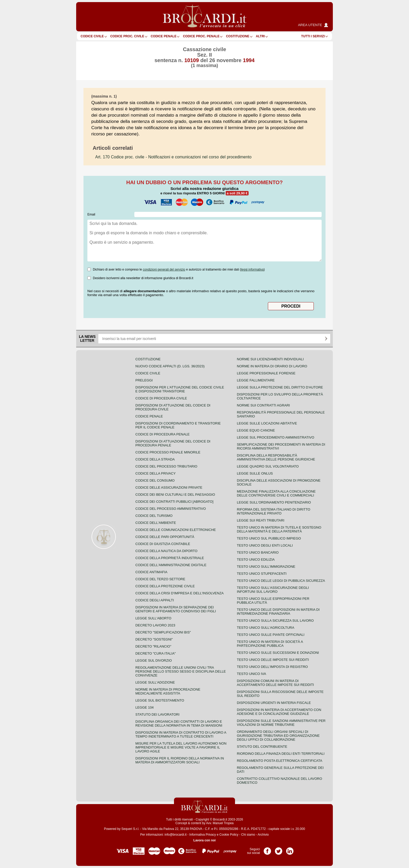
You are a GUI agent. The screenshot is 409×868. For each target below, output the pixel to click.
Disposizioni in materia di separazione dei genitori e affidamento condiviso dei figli (176, 609)
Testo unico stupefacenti (262, 574)
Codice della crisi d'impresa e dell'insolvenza (180, 593)
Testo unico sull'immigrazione (266, 567)
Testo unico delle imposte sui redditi (273, 660)
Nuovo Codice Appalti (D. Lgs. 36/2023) (170, 366)
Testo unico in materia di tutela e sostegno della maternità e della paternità (279, 529)
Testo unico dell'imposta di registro (272, 667)
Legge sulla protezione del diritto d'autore (280, 387)
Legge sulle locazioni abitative (267, 423)
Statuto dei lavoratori (157, 714)
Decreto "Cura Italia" (156, 653)
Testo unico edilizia (256, 559)
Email (91, 214)
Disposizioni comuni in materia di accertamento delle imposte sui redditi (275, 683)
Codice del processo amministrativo (171, 509)
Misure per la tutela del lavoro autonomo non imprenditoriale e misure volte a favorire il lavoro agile (181, 747)
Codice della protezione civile (165, 586)
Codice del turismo (154, 516)
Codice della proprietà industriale (170, 558)
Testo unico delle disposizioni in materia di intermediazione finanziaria (278, 612)
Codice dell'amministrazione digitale (171, 565)
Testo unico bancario (258, 552)
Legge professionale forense (266, 373)
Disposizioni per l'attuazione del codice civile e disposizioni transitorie (180, 389)
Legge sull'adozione (155, 682)
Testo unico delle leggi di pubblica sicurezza (281, 581)
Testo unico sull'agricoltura (266, 628)
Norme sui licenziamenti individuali (270, 359)
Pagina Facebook (267, 849)
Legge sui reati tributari (261, 520)
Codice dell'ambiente (156, 523)
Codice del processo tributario (166, 466)
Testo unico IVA (251, 674)
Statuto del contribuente (262, 747)
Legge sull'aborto (153, 618)
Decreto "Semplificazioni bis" (163, 632)
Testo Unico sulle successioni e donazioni (278, 653)
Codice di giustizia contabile (163, 544)
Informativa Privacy (203, 835)
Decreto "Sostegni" (154, 639)
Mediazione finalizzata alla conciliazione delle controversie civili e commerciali (276, 493)
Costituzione (237, 36)
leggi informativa (252, 270)
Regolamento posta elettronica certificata (279, 761)
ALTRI (260, 36)
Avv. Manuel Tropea (220, 823)
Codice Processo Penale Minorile (168, 452)
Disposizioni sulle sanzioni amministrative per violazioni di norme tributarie (281, 723)
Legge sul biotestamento (160, 700)
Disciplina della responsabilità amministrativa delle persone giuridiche (276, 457)
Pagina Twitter (279, 849)
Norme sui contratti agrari (263, 405)
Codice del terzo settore (160, 579)
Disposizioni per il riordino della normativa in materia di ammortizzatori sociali (180, 760)
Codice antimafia (151, 572)
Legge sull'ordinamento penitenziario (274, 502)
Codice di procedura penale (163, 434)
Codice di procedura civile (161, 398)
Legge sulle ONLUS (255, 473)
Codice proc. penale (201, 36)
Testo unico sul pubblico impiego (269, 538)
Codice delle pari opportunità (165, 537)
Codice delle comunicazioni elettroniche (176, 530)
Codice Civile (92, 36)
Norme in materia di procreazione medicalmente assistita (168, 691)
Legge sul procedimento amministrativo (276, 437)
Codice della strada (155, 459)
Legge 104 (145, 707)
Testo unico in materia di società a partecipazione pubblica (270, 644)
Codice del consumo (155, 480)
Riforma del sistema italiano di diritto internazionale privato (273, 511)
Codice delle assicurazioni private (169, 487)
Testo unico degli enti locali (265, 545)
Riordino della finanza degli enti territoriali (281, 754)
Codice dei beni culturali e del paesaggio (175, 495)
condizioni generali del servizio (164, 270)
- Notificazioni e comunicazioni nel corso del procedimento (173, 157)
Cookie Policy (229, 835)
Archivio (263, 835)
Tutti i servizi (313, 36)
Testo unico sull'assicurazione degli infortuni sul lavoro (273, 590)
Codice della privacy (155, 473)
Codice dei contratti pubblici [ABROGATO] (174, 502)
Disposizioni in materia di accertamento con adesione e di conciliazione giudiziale (279, 712)
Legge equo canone (256, 430)
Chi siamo (248, 835)
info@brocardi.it (176, 835)
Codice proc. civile (127, 36)
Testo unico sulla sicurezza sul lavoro (275, 621)
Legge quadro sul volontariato (268, 466)
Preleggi (144, 380)
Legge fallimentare (256, 380)
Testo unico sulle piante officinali (271, 635)
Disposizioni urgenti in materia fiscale (274, 703)
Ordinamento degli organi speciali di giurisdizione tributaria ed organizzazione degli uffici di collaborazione (278, 736)
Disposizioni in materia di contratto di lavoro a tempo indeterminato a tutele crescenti (181, 734)
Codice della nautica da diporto (166, 551)
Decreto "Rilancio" (153, 646)
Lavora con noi (204, 840)
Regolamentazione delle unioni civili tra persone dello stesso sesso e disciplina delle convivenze (181, 671)
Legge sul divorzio (154, 660)
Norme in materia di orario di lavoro (272, 366)
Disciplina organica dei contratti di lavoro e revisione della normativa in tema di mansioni (179, 723)
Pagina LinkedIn (290, 849)
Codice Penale (164, 36)
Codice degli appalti (155, 600)
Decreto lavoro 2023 (155, 625)
